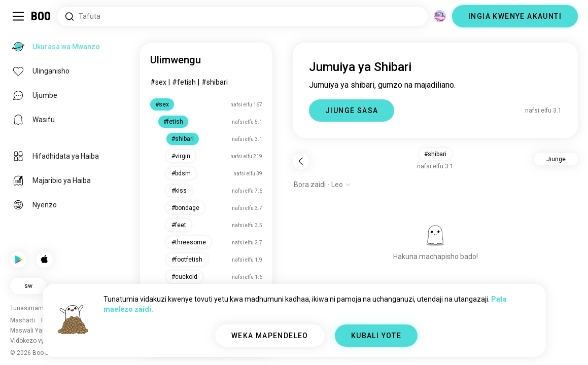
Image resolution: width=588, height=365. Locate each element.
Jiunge (556, 159)
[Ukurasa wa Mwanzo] (41, 16)
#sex (158, 82)
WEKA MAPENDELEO (270, 336)
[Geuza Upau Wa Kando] (18, 16)
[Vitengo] (440, 16)
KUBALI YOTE (376, 336)
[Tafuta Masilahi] (243, 16)
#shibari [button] (435, 154)
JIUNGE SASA (352, 111)
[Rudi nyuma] (301, 161)
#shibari (215, 82)
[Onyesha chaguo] (322, 185)
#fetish (184, 82)
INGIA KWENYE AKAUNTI (515, 16)
